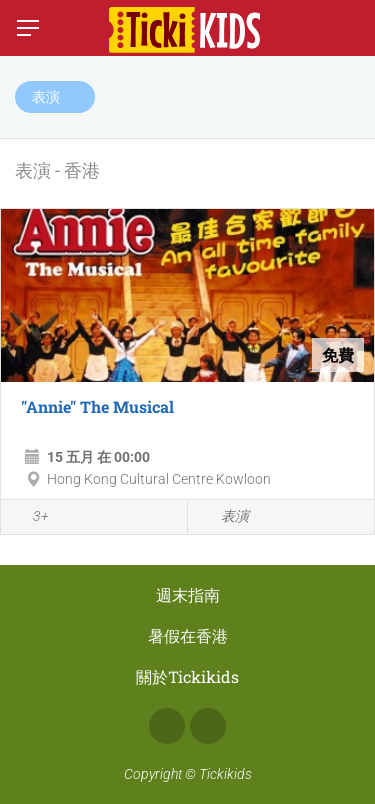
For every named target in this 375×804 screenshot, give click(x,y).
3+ (30, 518)
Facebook (167, 726)
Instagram (208, 726)
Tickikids (225, 774)
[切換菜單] (28, 28)
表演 (223, 517)
